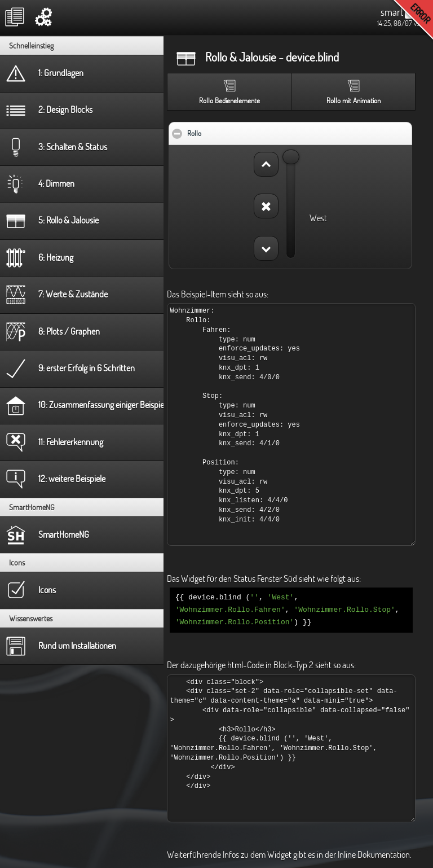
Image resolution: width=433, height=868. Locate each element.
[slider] (291, 157)
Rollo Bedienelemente (229, 100)
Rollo (229, 130)
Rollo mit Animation (354, 100)
